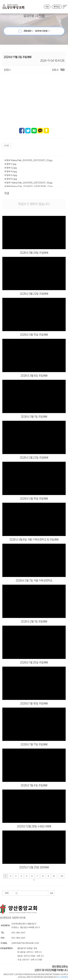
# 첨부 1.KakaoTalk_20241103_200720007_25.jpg (28, 160)
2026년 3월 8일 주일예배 (34, 376)
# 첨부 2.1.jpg (10, 164)
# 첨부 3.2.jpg (10, 168)
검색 (52, 893)
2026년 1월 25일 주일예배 (34, 662)
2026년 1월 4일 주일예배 (34, 785)
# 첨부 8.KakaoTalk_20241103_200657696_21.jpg (28, 186)
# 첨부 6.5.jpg (11, 179)
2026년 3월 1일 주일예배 (34, 417)
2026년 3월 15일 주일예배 (34, 335)
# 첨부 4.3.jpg (11, 172)
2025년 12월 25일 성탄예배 (34, 867)
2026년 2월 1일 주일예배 (34, 621)
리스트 (7, 146)
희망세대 (29, 31)
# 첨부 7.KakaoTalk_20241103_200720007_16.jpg (28, 183)
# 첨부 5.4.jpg (11, 175)
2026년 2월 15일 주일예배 (34, 499)
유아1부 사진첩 (42, 31)
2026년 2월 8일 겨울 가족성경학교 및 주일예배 (34, 540)
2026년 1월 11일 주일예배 (34, 744)
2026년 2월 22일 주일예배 (34, 458)
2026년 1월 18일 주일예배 (34, 703)
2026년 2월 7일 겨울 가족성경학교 (34, 581)
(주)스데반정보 (62, 977)
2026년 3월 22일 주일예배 (34, 294)
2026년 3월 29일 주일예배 (34, 253)
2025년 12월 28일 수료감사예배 (34, 826)
